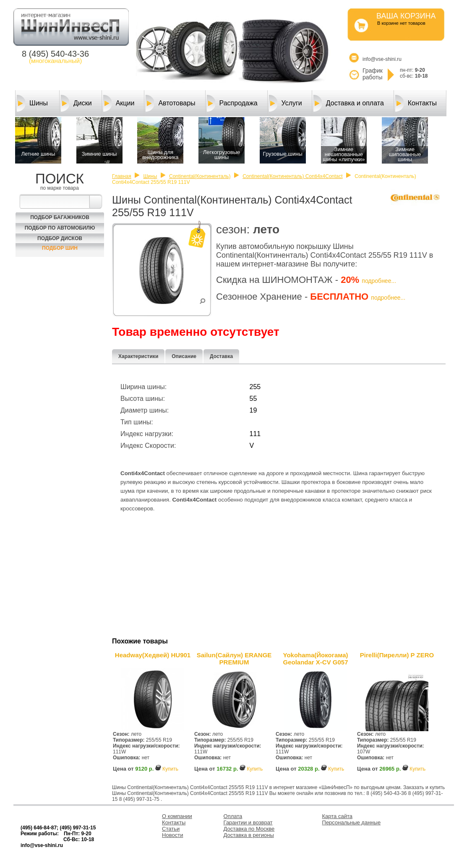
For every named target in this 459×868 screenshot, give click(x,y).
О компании (177, 816)
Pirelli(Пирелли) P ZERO (397, 655)
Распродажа (232, 103)
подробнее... (379, 281)
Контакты (416, 103)
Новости (172, 835)
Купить (170, 769)
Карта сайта (337, 816)
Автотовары (170, 103)
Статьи (171, 829)
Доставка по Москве (249, 829)
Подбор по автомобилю (60, 228)
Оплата (233, 816)
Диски (76, 103)
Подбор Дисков (60, 238)
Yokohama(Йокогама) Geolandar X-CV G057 (315, 659)
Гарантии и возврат (248, 822)
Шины (32, 103)
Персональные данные (352, 822)
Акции (119, 103)
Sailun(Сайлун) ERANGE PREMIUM (234, 659)
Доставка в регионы (249, 835)
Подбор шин (60, 248)
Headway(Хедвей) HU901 (153, 655)
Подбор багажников (60, 217)
